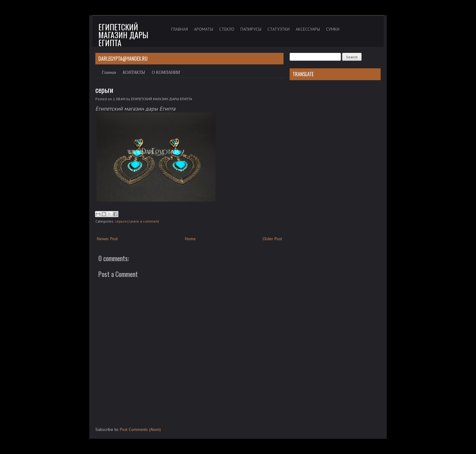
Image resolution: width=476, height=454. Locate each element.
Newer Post (107, 239)
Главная (109, 72)
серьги (104, 90)
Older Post (272, 239)
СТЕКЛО (227, 29)
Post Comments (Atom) (140, 429)
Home (190, 239)
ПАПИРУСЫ (251, 29)
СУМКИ (333, 29)
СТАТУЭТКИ (279, 29)
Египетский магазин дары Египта (123, 35)
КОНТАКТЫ (134, 72)
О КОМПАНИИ (166, 72)
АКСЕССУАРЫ (308, 29)
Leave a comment (144, 221)
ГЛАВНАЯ (180, 29)
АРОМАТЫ (204, 29)
